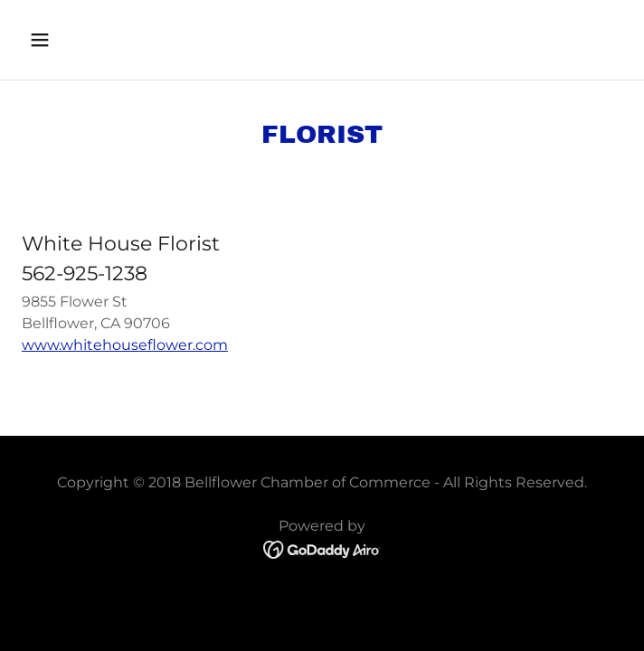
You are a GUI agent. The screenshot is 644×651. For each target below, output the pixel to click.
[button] (90, 40)
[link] (322, 549)
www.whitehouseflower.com (125, 345)
